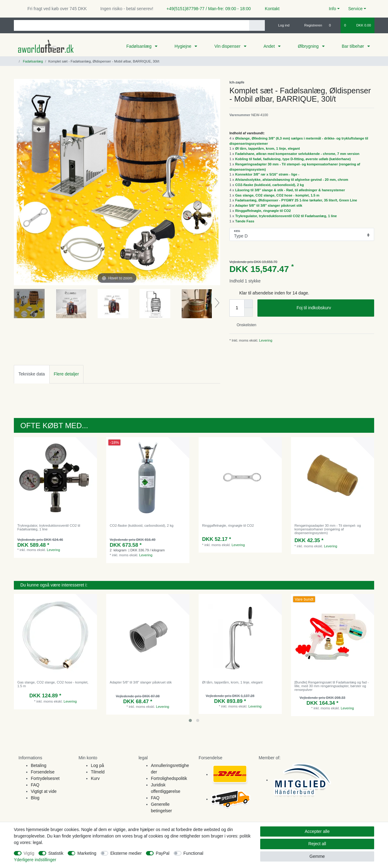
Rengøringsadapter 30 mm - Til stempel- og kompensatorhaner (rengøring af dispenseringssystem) (328, 529)
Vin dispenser (228, 46)
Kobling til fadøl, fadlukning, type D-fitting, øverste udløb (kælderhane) (293, 159)
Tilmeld (98, 772)
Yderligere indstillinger (35, 860)
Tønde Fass (245, 221)
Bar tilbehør (354, 46)
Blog (35, 798)
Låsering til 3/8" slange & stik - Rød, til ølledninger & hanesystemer (290, 190)
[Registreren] (310, 25)
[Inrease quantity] (249, 304)
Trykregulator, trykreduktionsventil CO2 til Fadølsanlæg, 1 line (286, 216)
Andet (270, 46)
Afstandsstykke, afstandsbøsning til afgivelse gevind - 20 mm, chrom (291, 180)
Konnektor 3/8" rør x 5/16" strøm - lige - (267, 174)
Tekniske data (32, 374)
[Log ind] (281, 25)
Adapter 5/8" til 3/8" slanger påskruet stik (269, 205)
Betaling (39, 765)
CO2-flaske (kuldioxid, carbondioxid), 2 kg (270, 185)
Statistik (56, 853)
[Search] (257, 25)
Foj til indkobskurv (333, 308)
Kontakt (269, 9)
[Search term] (131, 25)
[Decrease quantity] (249, 312)
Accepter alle (317, 831)
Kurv (95, 778)
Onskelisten (244, 325)
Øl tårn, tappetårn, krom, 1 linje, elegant (268, 148)
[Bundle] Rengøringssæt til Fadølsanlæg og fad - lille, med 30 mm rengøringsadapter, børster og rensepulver (331, 686)
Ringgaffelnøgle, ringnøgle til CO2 (263, 211)
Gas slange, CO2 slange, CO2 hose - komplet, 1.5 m (277, 195)
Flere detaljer (67, 374)
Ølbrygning (309, 46)
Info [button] (332, 9)
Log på (97, 765)
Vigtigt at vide (44, 791)
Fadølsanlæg (139, 46)
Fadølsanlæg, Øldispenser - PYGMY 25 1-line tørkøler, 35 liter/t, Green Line (296, 200)
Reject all (317, 844)
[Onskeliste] (333, 25)
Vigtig (29, 853)
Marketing (87, 853)
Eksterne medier (126, 853)
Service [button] (356, 9)
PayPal (163, 853)
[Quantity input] (237, 308)
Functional (194, 853)
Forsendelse (43, 772)
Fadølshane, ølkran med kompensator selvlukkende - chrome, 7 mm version (297, 154)
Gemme (317, 856)
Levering (265, 340)
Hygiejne (184, 46)
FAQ (35, 785)
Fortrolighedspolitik (169, 778)
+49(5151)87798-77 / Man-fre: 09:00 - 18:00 (206, 9)
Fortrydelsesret (45, 778)
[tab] (32, 374)
